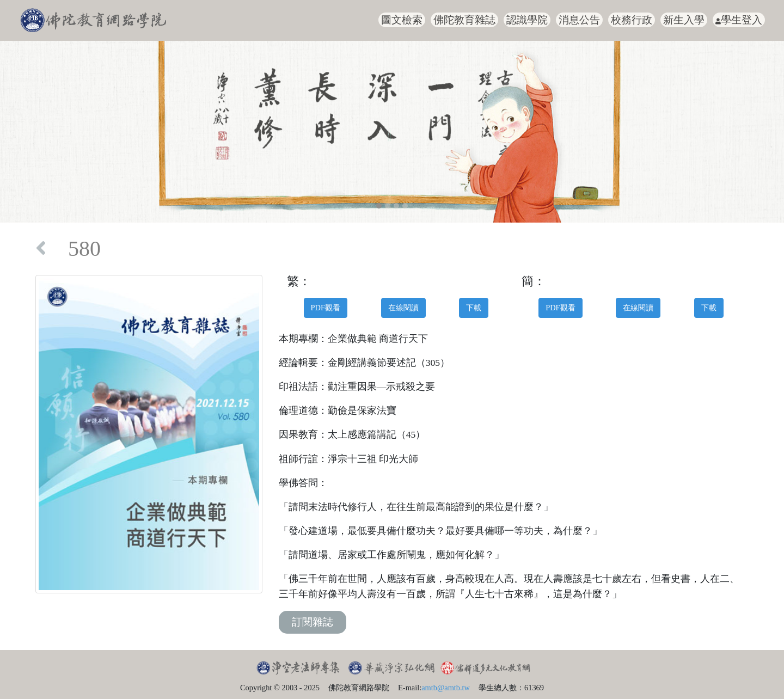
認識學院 (527, 20)
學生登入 (739, 20)
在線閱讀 (403, 308)
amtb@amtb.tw (446, 688)
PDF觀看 (326, 308)
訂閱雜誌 (313, 622)
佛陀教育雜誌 (464, 20)
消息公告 (579, 20)
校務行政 (632, 20)
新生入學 (684, 20)
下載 (474, 308)
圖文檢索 (402, 20)
